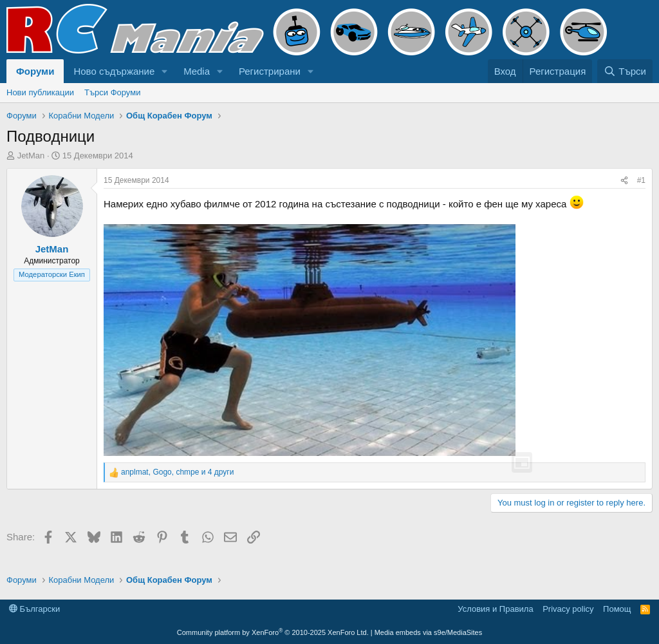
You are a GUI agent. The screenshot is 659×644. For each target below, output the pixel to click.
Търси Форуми (112, 92)
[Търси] (625, 71)
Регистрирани (270, 71)
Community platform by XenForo (273, 632)
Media (197, 71)
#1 (641, 180)
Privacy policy (568, 609)
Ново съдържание (114, 71)
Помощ (617, 609)
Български (34, 609)
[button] (165, 71)
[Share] (624, 181)
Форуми (35, 71)
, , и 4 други (177, 472)
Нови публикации (40, 92)
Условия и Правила (495, 609)
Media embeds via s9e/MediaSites (429, 632)
